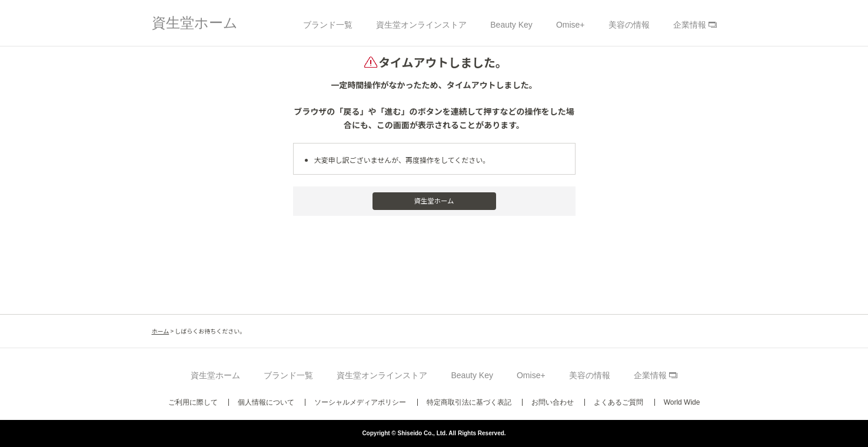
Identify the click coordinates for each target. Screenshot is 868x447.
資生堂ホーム (195, 23)
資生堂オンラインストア (421, 25)
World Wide (682, 402)
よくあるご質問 (618, 402)
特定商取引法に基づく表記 (469, 402)
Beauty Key (511, 25)
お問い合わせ (553, 402)
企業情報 (690, 25)
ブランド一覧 (328, 25)
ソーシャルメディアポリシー (360, 402)
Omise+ (571, 25)
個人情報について (266, 402)
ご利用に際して (193, 402)
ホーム (161, 331)
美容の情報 (629, 25)
